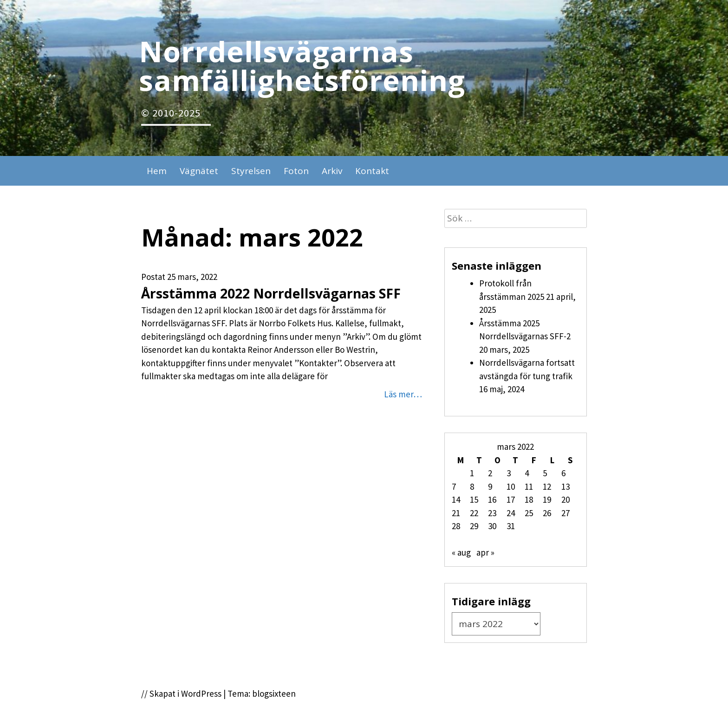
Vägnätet (199, 171)
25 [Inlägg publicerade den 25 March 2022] (529, 513)
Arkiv (332, 171)
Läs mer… (403, 394)
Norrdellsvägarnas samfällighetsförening (302, 65)
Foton (296, 171)
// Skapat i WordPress (181, 693)
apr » (485, 552)
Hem (157, 171)
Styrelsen (251, 171)
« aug (461, 552)
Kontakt (372, 171)
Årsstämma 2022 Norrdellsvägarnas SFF (271, 293)
